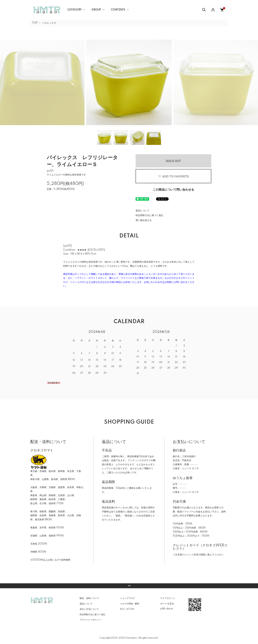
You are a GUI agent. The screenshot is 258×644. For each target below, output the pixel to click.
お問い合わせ (167, 609)
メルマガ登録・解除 (130, 604)
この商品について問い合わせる (173, 190)
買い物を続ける (144, 220)
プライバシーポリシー (90, 620)
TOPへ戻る (129, 586)
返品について (142, 211)
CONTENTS (118, 10)
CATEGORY (74, 10)
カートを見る (167, 604)
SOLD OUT (173, 161)
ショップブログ (127, 598)
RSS (122, 609)
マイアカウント (168, 598)
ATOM (130, 609)
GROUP (96, 10)
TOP (35, 23)
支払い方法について (89, 609)
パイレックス (49, 23)
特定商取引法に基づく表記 (149, 215)
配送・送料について (89, 598)
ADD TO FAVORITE (173, 176)
